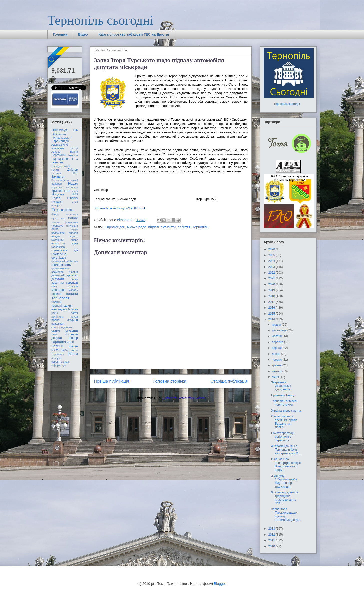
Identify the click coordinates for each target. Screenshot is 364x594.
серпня (277, 348)
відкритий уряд (65, 243)
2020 (272, 284)
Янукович (72, 226)
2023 (272, 267)
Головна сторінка (170, 381)
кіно (54, 286)
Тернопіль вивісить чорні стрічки (284, 403)
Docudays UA (65, 130)
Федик (55, 214)
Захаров (57, 184)
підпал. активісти (162, 227)
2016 (272, 308)
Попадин (57, 202)
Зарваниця (58, 180)
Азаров (56, 152)
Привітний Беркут (283, 395)
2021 (272, 278)
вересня (278, 342)
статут (56, 331)
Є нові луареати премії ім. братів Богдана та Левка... (284, 422)
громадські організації (59, 256)
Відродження (60, 159)
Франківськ (72, 215)
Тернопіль (201, 227)
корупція (72, 283)
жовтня (277, 336)
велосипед (58, 233)
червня (277, 360)
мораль (73, 290)
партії (74, 313)
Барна (74, 152)
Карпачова (57, 188)
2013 (272, 529)
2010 (272, 546)
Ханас (73, 218)
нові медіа (59, 309)
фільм (73, 354)
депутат (73, 275)
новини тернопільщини (62, 304)
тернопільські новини (63, 344)
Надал (56, 198)
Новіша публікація (111, 381)
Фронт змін (58, 219)
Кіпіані (74, 191)
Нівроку (73, 198)
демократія (58, 275)
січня (276, 377)
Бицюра (73, 155)
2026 (272, 249)
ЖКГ (75, 173)
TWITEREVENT (61, 138)
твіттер (73, 338)
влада (56, 236)
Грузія (55, 170)
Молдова (58, 194)
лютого (277, 371)
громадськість (61, 265)
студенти (72, 331)
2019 (272, 290)
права (74, 317)
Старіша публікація (229, 381)
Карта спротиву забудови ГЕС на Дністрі (134, 34)
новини (56, 294)
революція (58, 324)
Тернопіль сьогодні (100, 20)
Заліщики (58, 177)
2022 (272, 273)
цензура (56, 358)
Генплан (57, 162)
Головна (60, 34)
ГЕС (75, 159)
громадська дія (65, 250)
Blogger (220, 584)
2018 (272, 296)
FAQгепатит (59, 134)
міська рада (137, 227)
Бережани (58, 155)
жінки (75, 279)
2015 (272, 314)
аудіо (75, 229)
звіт (63, 283)
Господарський (61, 166)
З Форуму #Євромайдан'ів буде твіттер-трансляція (284, 481)
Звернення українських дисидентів (281, 386)
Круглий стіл (60, 191)
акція (55, 229)
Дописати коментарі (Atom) (184, 398)
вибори (73, 233)
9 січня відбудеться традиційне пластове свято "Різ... (284, 498)
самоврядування (62, 327)
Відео (83, 34)
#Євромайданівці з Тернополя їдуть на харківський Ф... (286, 450)
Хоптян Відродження (65, 222)
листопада (280, 330)
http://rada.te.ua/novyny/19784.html (119, 208)
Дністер (73, 170)
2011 (272, 540)
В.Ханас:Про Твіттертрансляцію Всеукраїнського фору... (286, 465)
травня (277, 365)
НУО (75, 194)
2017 (272, 302)
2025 (272, 255)
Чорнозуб (57, 226)
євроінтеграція (61, 362)
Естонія (56, 173)
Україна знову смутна (286, 411)
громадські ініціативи (65, 261)
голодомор (58, 247)
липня (276, 354)
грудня (277, 325)
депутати (58, 279)
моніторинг (59, 290)
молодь (73, 286)
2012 (272, 535)
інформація (59, 365)
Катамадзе (72, 188)
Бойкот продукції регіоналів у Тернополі (283, 437)
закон (55, 283)
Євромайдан (115, 227)
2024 (272, 261)
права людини (65, 320)
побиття (184, 227)
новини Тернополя (65, 296)
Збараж (73, 184)
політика (57, 317)
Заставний (72, 180)
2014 (272, 319)
